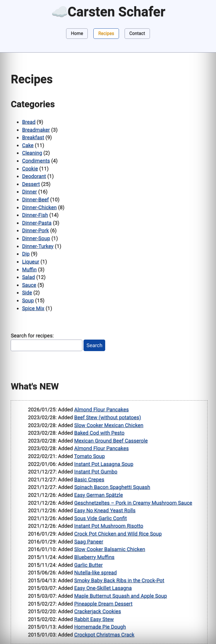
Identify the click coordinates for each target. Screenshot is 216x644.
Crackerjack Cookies (98, 611)
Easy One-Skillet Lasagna (103, 588)
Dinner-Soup (36, 238)
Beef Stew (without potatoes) (108, 417)
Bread (29, 122)
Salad (28, 277)
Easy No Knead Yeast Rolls (105, 510)
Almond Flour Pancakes (102, 409)
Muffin (29, 269)
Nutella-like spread (95, 572)
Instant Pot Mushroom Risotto (109, 526)
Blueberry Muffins (94, 557)
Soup (28, 300)
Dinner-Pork (35, 230)
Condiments (36, 161)
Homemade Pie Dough (100, 627)
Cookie (30, 169)
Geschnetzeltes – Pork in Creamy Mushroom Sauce (133, 503)
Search (95, 345)
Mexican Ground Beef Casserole (111, 441)
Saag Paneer (89, 542)
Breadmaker (36, 130)
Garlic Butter (89, 565)
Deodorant (34, 176)
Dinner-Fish (35, 215)
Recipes (106, 33)
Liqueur (31, 262)
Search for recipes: (32, 335)
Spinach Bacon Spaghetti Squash (112, 487)
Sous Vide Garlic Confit (101, 518)
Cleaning (32, 153)
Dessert (31, 184)
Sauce (29, 285)
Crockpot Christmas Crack (104, 635)
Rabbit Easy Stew (94, 619)
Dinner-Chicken (39, 207)
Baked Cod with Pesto (99, 433)
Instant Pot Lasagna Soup (104, 464)
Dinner (29, 192)
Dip (26, 254)
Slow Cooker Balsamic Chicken (110, 549)
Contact (137, 33)
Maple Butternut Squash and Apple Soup (121, 596)
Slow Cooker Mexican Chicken (109, 425)
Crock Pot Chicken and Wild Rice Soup (118, 534)
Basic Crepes (89, 479)
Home (77, 33)
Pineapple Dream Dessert (103, 604)
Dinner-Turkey (38, 246)
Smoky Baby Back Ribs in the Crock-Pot (119, 580)
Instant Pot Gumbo (96, 472)
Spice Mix (33, 308)
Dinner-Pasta (37, 223)
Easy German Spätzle (99, 495)
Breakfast (33, 137)
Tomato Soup (89, 456)
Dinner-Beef (35, 199)
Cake (28, 145)
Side (27, 292)
